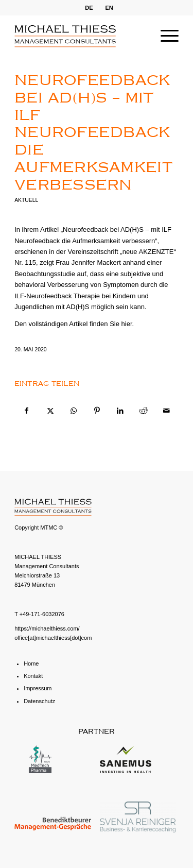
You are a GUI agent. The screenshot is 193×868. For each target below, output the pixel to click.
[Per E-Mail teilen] (167, 411)
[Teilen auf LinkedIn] (120, 411)
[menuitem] (89, 8)
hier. (128, 324)
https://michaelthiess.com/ (47, 628)
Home (31, 663)
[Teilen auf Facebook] (27, 411)
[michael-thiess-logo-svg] (80, 36)
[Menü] (164, 36)
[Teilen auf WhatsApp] (74, 411)
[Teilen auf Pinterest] (97, 411)
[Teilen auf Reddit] (143, 411)
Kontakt (33, 676)
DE (89, 8)
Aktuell (26, 200)
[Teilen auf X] (50, 411)
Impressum (38, 688)
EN (109, 8)
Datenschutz (39, 701)
